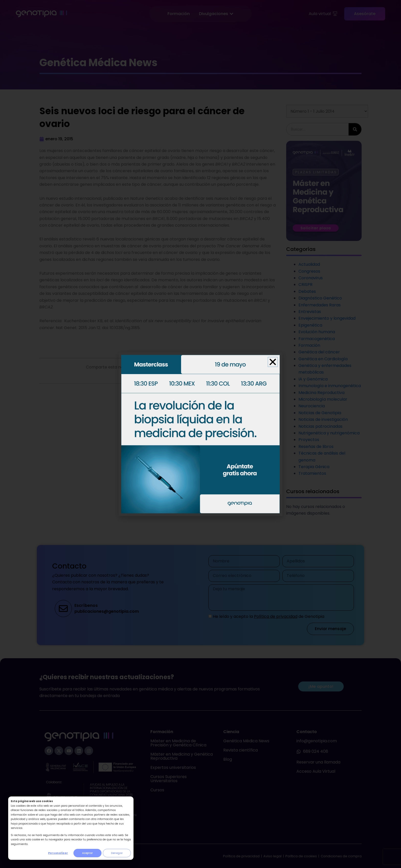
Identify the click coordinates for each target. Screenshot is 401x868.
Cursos (157, 790)
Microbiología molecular (323, 399)
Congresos (309, 271)
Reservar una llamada (318, 762)
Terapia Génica (314, 467)
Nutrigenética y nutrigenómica (329, 433)
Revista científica (241, 750)
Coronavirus (311, 278)
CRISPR (305, 285)
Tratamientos (312, 473)
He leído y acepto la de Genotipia (269, 616)
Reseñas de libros (316, 447)
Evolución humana (317, 332)
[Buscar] (355, 129)
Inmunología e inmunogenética (330, 386)
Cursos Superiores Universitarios (169, 779)
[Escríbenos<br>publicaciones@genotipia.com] (63, 609)
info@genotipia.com (317, 741)
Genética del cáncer (319, 352)
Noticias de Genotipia (320, 413)
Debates (307, 291)
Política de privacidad (276, 616)
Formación (309, 345)
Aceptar (87, 853)
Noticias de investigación (323, 419)
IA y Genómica (313, 379)
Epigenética (310, 325)
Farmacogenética (317, 339)
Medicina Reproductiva (321, 393)
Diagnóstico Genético (320, 298)
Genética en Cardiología (323, 359)
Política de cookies (301, 856)
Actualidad (309, 264)
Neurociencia (312, 406)
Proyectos (309, 440)
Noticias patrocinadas (320, 426)
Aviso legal (273, 856)
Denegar (117, 853)
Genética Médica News (246, 741)
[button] (219, 368)
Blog (228, 759)
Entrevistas (310, 312)
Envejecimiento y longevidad (327, 318)
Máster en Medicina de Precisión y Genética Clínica (178, 743)
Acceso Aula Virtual (316, 771)
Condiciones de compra (341, 856)
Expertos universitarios (173, 767)
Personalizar (58, 853)
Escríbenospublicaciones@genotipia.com (107, 608)
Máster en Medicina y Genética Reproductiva (182, 756)
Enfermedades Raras (320, 305)
